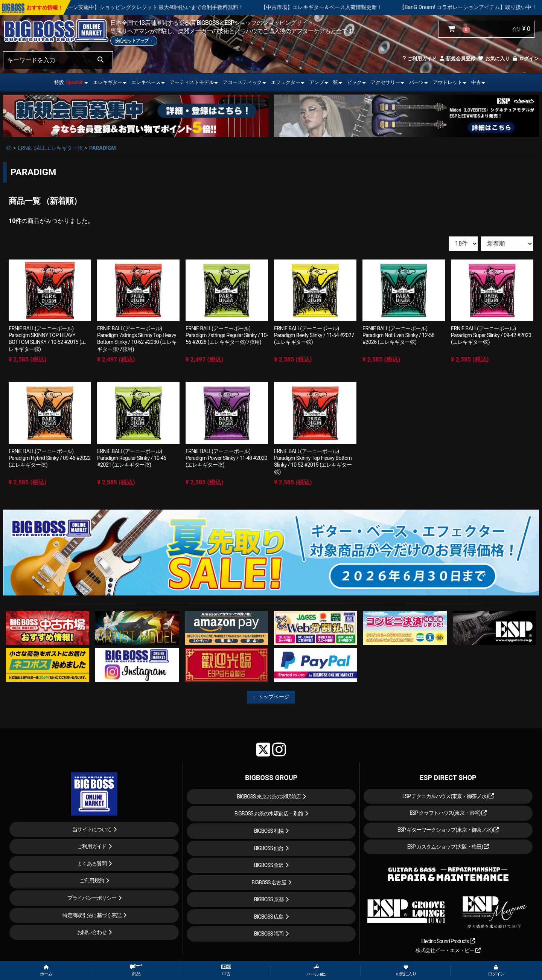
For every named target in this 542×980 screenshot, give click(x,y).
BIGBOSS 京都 (269, 899)
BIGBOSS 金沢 (269, 865)
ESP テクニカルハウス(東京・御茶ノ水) (448, 796)
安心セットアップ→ (134, 41)
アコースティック (242, 82)
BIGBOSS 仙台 (269, 848)
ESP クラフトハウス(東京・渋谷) (448, 813)
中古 (476, 82)
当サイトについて (92, 829)
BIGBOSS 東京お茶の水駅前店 (269, 797)
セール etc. (316, 970)
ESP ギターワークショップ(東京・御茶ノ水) (448, 830)
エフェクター (286, 82)
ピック (354, 82)
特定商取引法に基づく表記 (92, 915)
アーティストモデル (192, 82)
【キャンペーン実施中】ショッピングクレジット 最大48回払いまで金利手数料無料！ (175, 7)
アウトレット (448, 82)
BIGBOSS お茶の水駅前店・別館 (269, 814)
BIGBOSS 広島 (269, 917)
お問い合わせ (92, 932)
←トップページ (271, 697)
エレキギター (108, 82)
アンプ (317, 82)
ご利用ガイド (419, 59)
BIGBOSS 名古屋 (269, 882)
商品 (136, 970)
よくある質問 (92, 864)
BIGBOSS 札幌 (269, 831)
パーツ (416, 82)
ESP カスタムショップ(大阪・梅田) (448, 847)
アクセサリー (385, 82)
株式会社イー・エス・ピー (448, 950)
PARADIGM (103, 148)
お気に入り (493, 59)
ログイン (525, 59)
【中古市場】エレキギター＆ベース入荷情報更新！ (354, 7)
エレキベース (146, 82)
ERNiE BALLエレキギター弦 (50, 148)
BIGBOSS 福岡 (269, 934)
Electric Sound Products (448, 941)
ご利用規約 (92, 881)
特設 (68, 82)
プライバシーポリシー (92, 898)
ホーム (46, 971)
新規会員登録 (457, 59)
